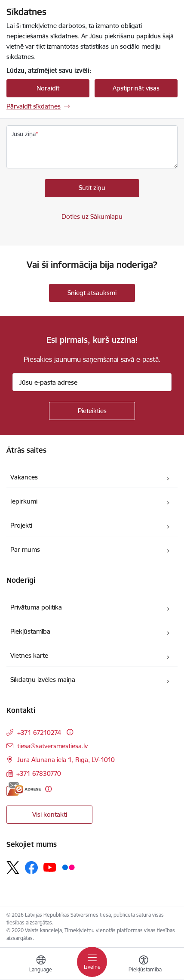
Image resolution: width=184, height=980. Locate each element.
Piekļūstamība (30, 631)
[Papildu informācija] (70, 732)
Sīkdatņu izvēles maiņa (43, 680)
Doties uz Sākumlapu (92, 216)
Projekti (21, 525)
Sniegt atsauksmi (92, 293)
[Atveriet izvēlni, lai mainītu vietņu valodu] (41, 965)
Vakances (24, 477)
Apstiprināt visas (136, 88)
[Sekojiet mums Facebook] (31, 868)
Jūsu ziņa (24, 134)
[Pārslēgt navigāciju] (92, 962)
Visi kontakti (50, 814)
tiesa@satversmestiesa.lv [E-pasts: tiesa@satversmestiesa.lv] (52, 746)
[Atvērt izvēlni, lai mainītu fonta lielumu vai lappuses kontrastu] (144, 965)
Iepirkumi (24, 501)
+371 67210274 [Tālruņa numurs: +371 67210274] (39, 733)
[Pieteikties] (92, 411)
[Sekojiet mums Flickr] (68, 867)
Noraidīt (48, 88)
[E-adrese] (24, 789)
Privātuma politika (36, 607)
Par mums (25, 549)
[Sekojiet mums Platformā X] (13, 868)
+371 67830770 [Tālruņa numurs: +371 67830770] (39, 773)
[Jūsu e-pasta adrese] (92, 382)
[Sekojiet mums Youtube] (50, 867)
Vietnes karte (29, 655)
